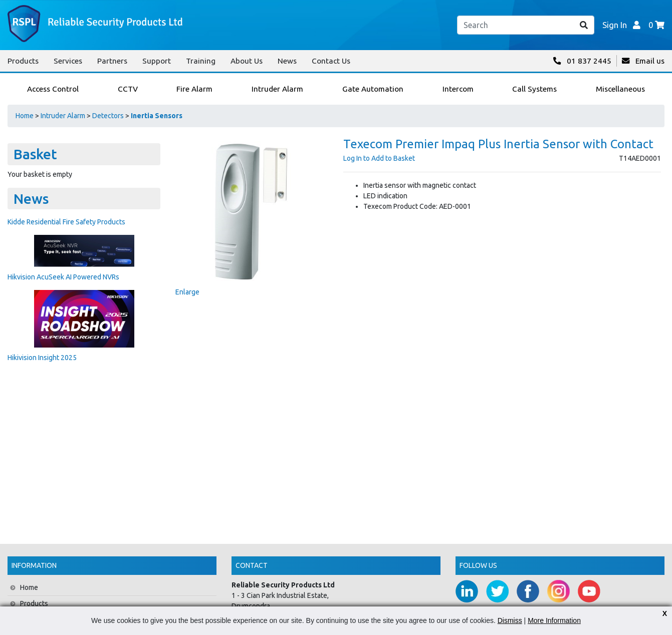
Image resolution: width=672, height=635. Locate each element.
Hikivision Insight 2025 (42, 358)
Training (201, 61)
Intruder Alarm (63, 116)
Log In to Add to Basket (379, 158)
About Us (247, 61)
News (287, 61)
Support (157, 61)
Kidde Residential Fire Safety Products (66, 222)
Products (23, 61)
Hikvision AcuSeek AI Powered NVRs (63, 277)
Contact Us (331, 61)
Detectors (108, 116)
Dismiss (510, 620)
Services (68, 61)
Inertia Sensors (157, 116)
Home (25, 116)
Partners (112, 61)
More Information (554, 620)
